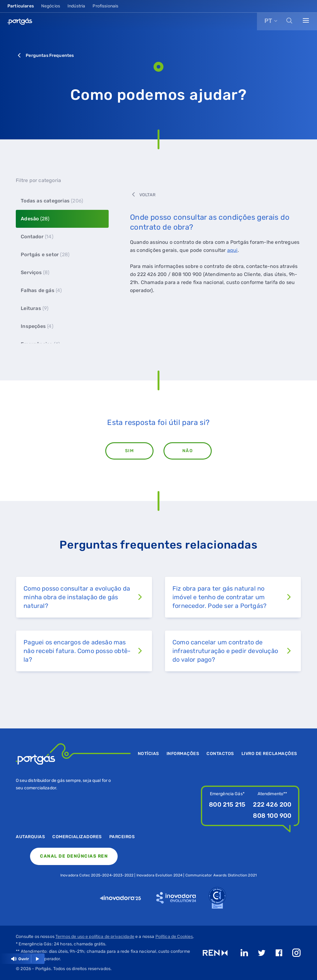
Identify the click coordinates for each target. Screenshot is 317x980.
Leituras (35, 308)
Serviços (35, 272)
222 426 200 (272, 804)
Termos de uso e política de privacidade (95, 937)
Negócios (51, 6)
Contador (37, 237)
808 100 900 (272, 816)
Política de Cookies (174, 937)
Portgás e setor (45, 255)
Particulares (21, 6)
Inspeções (37, 326)
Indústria (76, 6)
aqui (232, 250)
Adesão (35, 219)
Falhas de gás (41, 290)
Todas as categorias (52, 201)
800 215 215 (227, 804)
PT (268, 21)
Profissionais (105, 6)
